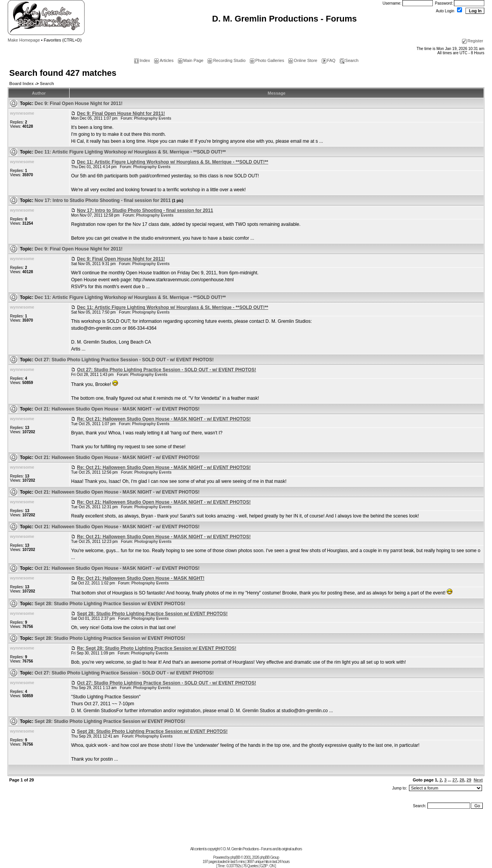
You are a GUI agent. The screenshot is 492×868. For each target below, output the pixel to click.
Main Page (191, 60)
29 (469, 780)
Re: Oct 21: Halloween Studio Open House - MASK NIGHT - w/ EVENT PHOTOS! (164, 419)
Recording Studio (226, 60)
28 (462, 780)
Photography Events (152, 118)
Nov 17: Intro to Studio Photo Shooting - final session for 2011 (109, 200)
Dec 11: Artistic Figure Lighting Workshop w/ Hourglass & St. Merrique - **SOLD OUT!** (130, 152)
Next (478, 780)
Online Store (303, 60)
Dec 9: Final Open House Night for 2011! (79, 103)
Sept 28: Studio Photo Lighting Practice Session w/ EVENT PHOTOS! (110, 604)
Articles (164, 60)
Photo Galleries (267, 60)
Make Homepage (24, 40)
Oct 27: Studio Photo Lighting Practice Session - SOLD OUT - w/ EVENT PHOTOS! (124, 360)
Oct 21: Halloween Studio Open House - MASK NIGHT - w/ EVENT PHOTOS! (117, 409)
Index (142, 60)
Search (349, 60)
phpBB (235, 857)
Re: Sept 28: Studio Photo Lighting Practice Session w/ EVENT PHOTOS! (157, 648)
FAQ (329, 60)
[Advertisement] (246, 830)
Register (473, 41)
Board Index (22, 83)
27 (455, 780)
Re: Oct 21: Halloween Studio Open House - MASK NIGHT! (140, 578)
